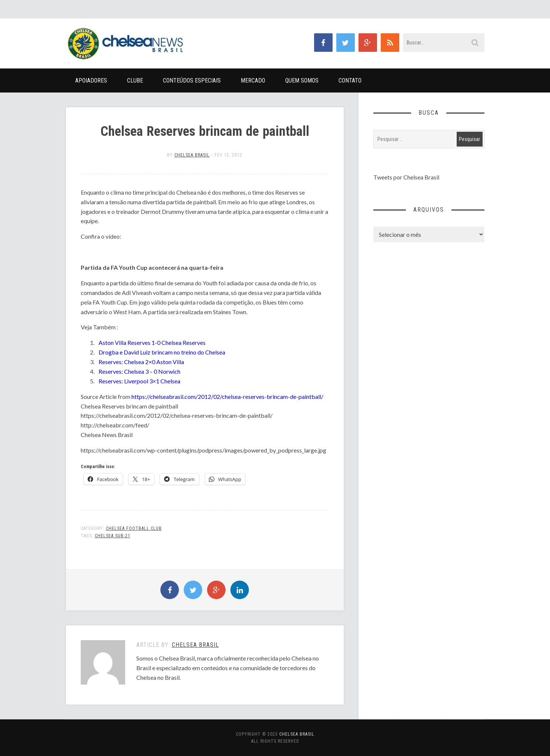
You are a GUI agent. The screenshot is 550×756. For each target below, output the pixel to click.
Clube (135, 80)
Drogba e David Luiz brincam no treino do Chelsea (162, 352)
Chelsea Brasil (192, 155)
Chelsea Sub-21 (113, 536)
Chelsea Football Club (134, 528)
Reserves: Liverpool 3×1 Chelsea (139, 381)
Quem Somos (302, 80)
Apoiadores (91, 80)
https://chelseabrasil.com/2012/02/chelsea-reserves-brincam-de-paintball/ (227, 397)
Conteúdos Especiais (192, 80)
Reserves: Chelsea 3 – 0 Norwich (139, 371)
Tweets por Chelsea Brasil (406, 177)
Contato (350, 80)
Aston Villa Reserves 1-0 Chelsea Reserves (152, 342)
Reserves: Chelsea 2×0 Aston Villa (141, 362)
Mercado (253, 80)
